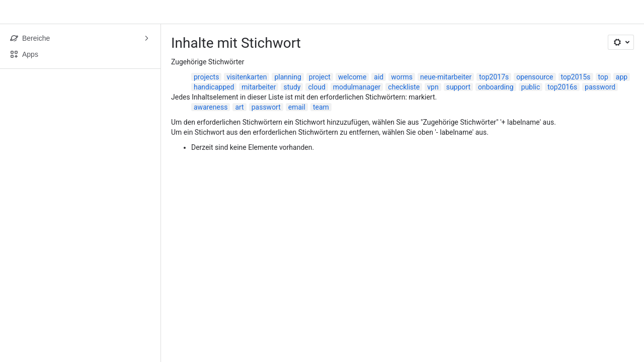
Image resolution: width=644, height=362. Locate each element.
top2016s (562, 87)
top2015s (576, 77)
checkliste (404, 87)
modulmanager (357, 87)
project (320, 77)
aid (379, 77)
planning (288, 77)
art (239, 107)
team (321, 107)
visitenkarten (247, 77)
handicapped (214, 87)
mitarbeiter (259, 87)
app (622, 77)
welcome (352, 77)
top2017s (494, 77)
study (292, 87)
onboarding (496, 87)
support (458, 87)
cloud (316, 87)
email (297, 107)
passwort (266, 107)
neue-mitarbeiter (446, 77)
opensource (535, 77)
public (531, 87)
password (600, 87)
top (603, 77)
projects (206, 77)
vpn (433, 87)
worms (402, 77)
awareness (211, 107)
